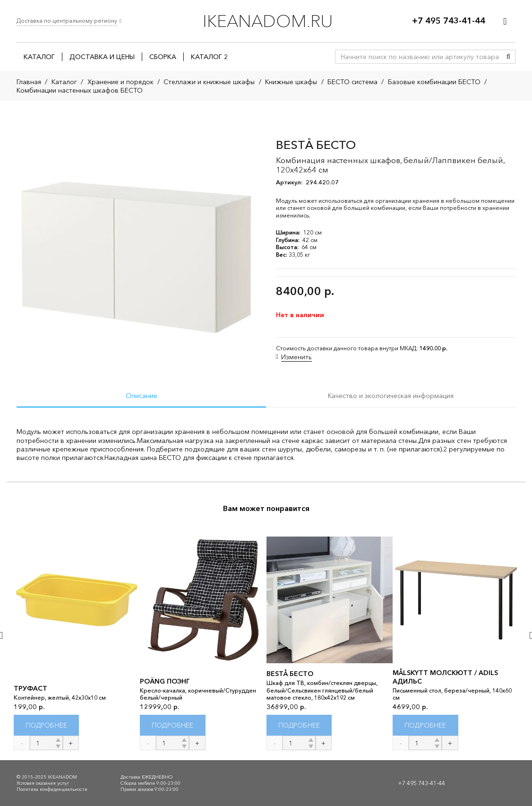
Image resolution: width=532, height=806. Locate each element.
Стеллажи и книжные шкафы (209, 82)
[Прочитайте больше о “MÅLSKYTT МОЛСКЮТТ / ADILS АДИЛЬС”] (425, 725)
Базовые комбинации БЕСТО (434, 82)
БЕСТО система (352, 82)
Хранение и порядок (120, 82)
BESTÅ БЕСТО (290, 674)
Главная (29, 82)
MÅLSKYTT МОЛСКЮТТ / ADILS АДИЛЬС (445, 676)
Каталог (64, 82)
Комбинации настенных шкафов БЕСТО (80, 90)
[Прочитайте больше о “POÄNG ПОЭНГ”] (173, 725)
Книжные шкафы (291, 82)
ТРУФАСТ (30, 688)
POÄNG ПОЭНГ (165, 681)
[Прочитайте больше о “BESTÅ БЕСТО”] (299, 725)
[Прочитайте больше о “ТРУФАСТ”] (47, 725)
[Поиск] (508, 57)
